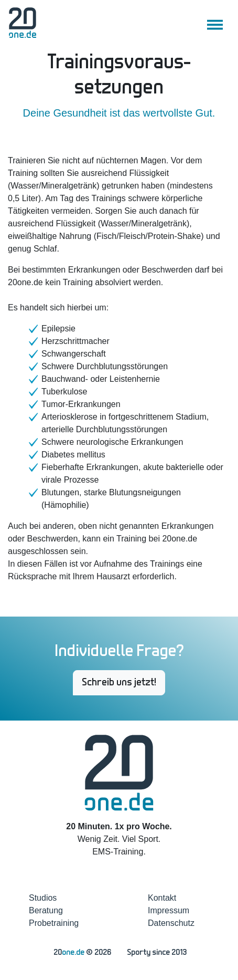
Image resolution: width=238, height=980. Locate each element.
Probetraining (54, 923)
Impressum (169, 910)
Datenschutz (171, 923)
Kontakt (162, 898)
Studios (43, 898)
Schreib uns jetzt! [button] (119, 683)
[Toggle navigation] (215, 25)
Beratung (46, 910)
